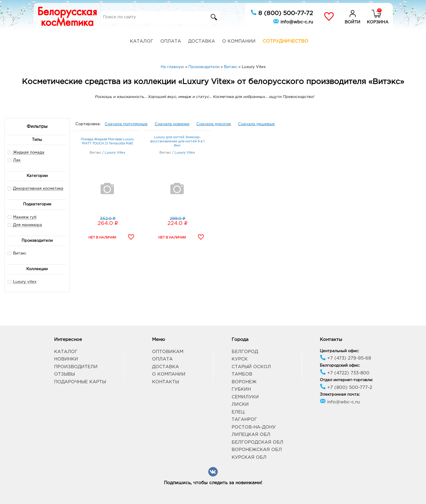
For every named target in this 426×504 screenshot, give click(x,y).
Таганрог (244, 420)
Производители (76, 367)
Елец (238, 412)
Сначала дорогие (214, 124)
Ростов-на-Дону (254, 427)
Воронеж (244, 382)
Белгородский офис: (340, 366)
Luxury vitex (25, 282)
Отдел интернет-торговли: (346, 380)
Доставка (202, 41)
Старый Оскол (251, 367)
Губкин (241, 389)
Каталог (142, 41)
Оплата (171, 41)
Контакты (166, 382)
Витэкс (17, 253)
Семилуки (245, 397)
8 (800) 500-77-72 (282, 13)
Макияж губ (25, 217)
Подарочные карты (80, 382)
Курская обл (249, 457)
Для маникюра (28, 225)
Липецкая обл (251, 435)
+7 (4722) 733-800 (345, 373)
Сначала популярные (126, 124)
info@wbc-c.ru (293, 21)
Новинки (66, 359)
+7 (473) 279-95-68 (345, 358)
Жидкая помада (29, 153)
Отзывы (64, 374)
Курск (240, 359)
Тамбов (242, 374)
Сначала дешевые (256, 124)
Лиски (240, 404)
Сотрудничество (285, 41)
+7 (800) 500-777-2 (346, 388)
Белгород (245, 352)
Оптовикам (168, 352)
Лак (17, 160)
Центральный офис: (339, 351)
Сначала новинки (172, 124)
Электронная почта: (340, 395)
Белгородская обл (258, 442)
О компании (239, 41)
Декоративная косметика (38, 189)
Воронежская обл (257, 450)
